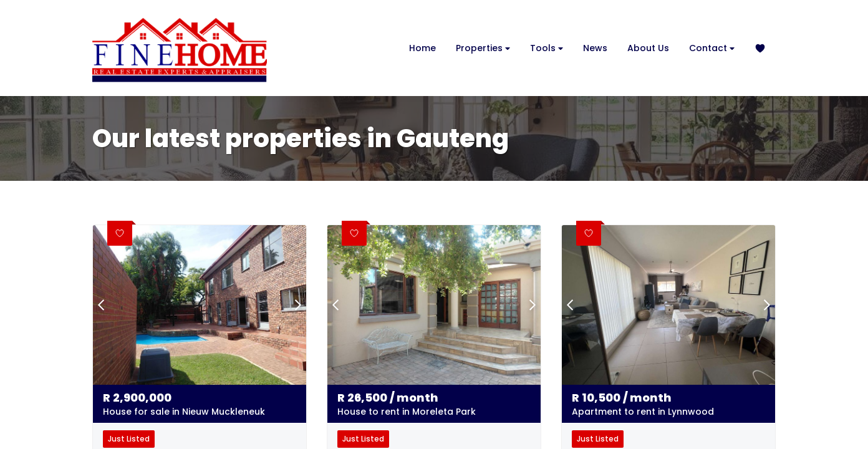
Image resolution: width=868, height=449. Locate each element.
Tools (547, 48)
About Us (648, 48)
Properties (483, 48)
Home (422, 48)
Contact (712, 48)
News (595, 48)
